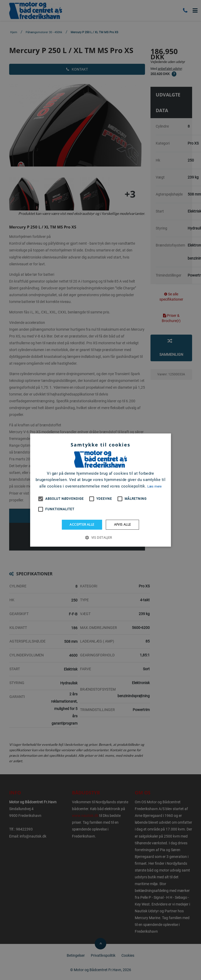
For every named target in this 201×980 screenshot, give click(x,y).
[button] (100, 537)
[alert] (100, 490)
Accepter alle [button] (82, 525)
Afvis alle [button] (123, 525)
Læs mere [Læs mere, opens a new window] (154, 486)
